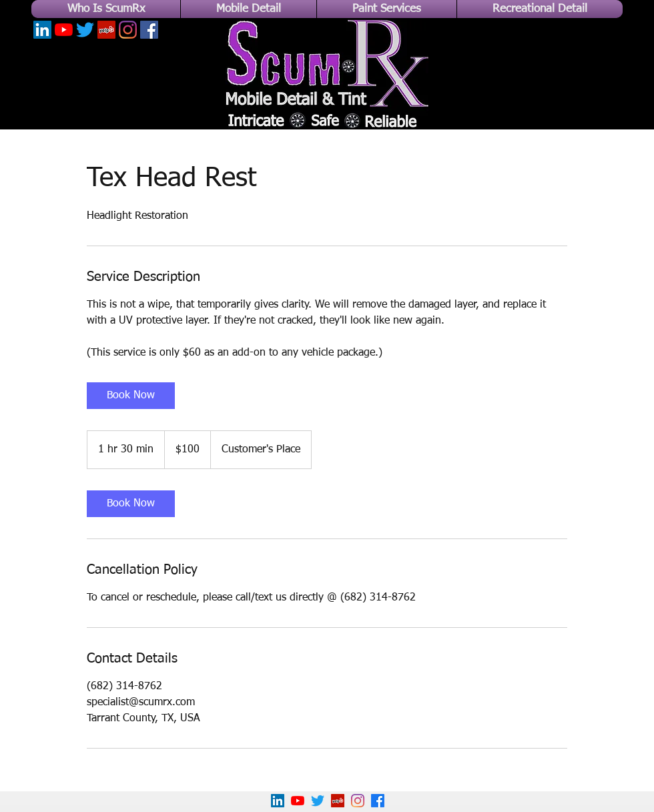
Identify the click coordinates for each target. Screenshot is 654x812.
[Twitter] (85, 30)
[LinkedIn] (42, 30)
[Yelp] (106, 30)
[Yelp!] (338, 801)
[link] (131, 396)
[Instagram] (128, 30)
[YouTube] (64, 30)
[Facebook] (149, 30)
